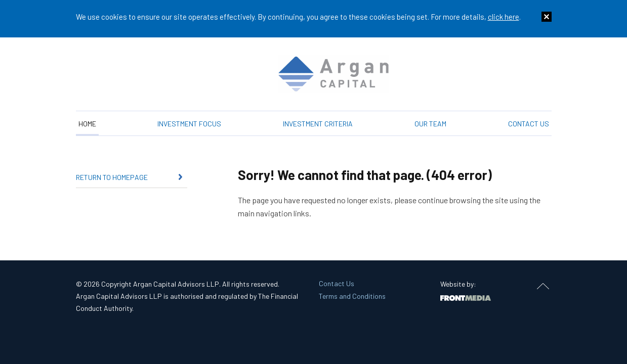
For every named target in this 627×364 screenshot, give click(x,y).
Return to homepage (112, 177)
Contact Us (529, 124)
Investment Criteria (318, 124)
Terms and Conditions (352, 296)
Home (87, 124)
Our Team (430, 124)
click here (504, 17)
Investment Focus (189, 124)
